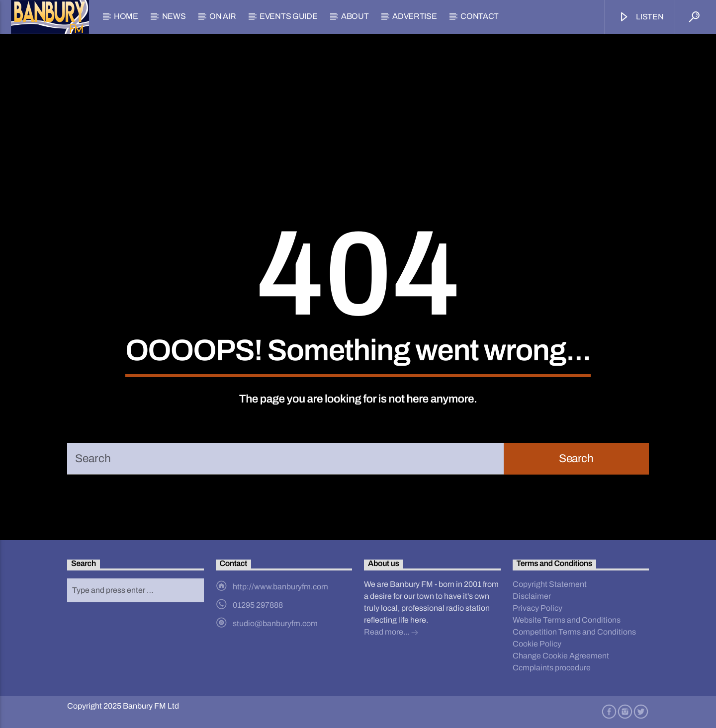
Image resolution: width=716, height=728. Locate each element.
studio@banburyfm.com (275, 623)
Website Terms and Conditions (567, 620)
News (174, 16)
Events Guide (288, 16)
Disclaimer (532, 596)
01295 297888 (258, 605)
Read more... (391, 633)
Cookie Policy (537, 644)
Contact (480, 16)
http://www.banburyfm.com (280, 587)
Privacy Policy (537, 608)
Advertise (414, 16)
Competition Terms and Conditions (574, 632)
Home (126, 16)
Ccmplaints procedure (552, 668)
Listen (641, 17)
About (355, 16)
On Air (223, 16)
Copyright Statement (550, 584)
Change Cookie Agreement (561, 656)
